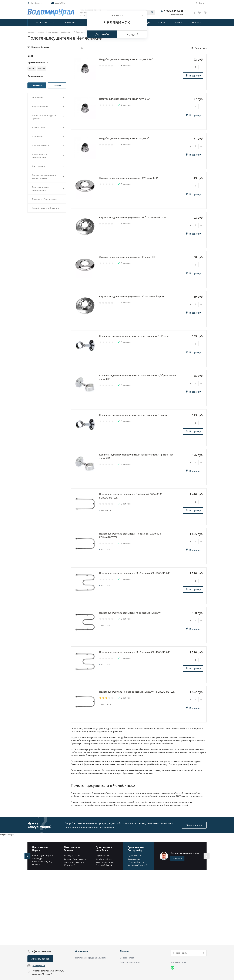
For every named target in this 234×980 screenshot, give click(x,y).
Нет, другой (132, 34)
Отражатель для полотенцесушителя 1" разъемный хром (132, 296)
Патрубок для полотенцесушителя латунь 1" (124, 138)
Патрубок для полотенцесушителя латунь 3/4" (125, 99)
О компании (82, 951)
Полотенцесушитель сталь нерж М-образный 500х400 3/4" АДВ (135, 652)
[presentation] (27, 856)
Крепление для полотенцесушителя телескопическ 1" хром (133, 415)
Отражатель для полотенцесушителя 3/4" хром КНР (128, 178)
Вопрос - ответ (127, 958)
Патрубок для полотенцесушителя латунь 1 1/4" (126, 59)
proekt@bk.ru (61, 3)
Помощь (125, 951)
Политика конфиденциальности (91, 958)
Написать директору (130, 962)
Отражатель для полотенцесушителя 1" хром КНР (127, 257)
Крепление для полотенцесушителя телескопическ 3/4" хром (134, 336)
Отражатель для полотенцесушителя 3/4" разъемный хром (133, 217)
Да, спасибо (102, 34)
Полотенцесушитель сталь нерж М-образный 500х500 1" (131, 613)
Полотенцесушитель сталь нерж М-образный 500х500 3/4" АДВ (135, 573)
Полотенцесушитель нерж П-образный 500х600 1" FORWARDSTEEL (137, 692)
